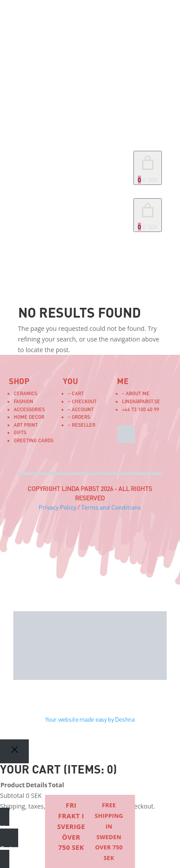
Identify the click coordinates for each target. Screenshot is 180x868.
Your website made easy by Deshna (90, 719)
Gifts (20, 432)
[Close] (14, 751)
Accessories (29, 409)
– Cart (76, 393)
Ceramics (25, 393)
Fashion (23, 401)
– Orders (79, 417)
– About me (136, 393)
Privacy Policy (57, 507)
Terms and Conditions (111, 507)
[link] (148, 215)
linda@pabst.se (141, 401)
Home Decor (29, 417)
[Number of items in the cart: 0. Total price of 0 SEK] (148, 168)
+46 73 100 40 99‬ (141, 409)
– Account (81, 409)
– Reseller (82, 425)
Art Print (26, 425)
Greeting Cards (33, 440)
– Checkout (82, 401)
